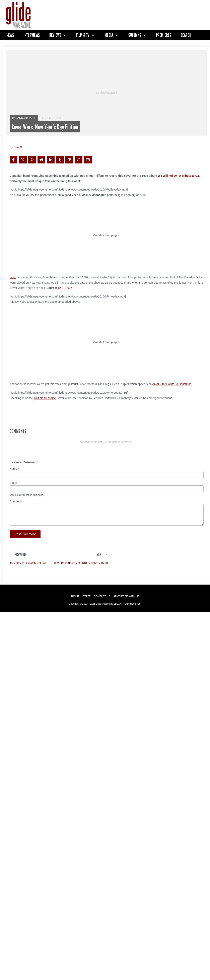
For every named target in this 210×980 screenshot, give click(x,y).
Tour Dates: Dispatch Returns (28, 563)
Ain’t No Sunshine (45, 398)
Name (14, 469)
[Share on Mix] (69, 160)
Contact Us (102, 596)
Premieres (164, 35)
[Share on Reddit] (41, 160)
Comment (17, 502)
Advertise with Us (126, 596)
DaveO (18, 147)
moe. (13, 277)
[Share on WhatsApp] (79, 160)
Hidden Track (51, 118)
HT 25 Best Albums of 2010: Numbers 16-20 (80, 563)
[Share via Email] (88, 160)
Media (109, 35)
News (10, 35)
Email (14, 483)
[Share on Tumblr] (60, 160)
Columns (135, 35)
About (75, 596)
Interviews (32, 35)
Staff (87, 596)
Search (186, 35)
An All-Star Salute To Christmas (172, 384)
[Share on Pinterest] (32, 160)
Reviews (55, 35)
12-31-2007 (65, 288)
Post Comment (25, 534)
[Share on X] (23, 160)
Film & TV (83, 35)
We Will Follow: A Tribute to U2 (178, 176)
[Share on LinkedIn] (51, 160)
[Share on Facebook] (13, 160)
